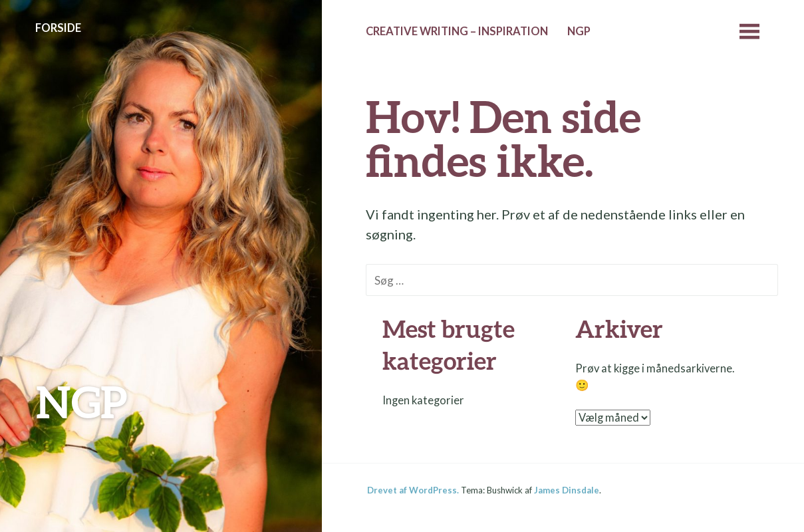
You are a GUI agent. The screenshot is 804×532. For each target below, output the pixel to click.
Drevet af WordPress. (413, 490)
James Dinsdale (567, 490)
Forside (58, 28)
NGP (82, 401)
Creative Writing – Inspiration (457, 31)
